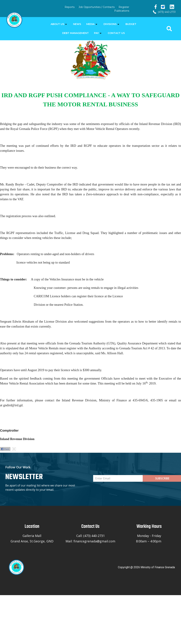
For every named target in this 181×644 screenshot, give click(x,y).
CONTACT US (116, 33)
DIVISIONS (110, 24)
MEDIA (90, 24)
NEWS (77, 24)
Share (5, 449)
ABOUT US (57, 24)
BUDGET (131, 24)
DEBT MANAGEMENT (75, 33)
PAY (96, 33)
